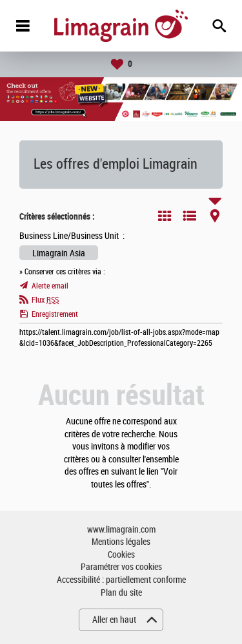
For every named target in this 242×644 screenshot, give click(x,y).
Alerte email (50, 286)
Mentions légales (121, 542)
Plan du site (121, 593)
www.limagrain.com (121, 530)
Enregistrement (55, 314)
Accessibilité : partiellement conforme (121, 580)
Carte (215, 216)
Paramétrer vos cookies (121, 567)
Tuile (165, 216)
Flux (45, 300)
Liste (190, 216)
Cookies (121, 555)
